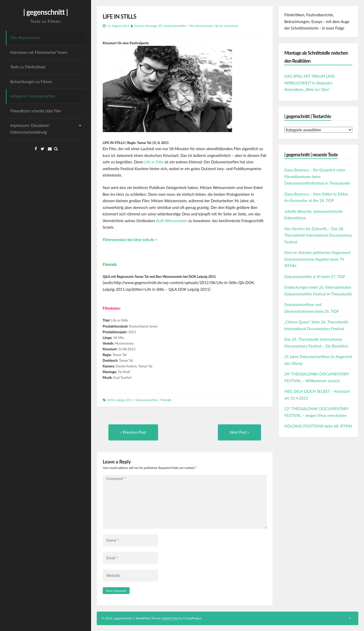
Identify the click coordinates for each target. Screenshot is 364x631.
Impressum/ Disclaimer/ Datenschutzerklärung (30, 129)
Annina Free (170, 618)
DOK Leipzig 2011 (120, 400)
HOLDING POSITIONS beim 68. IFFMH (318, 426)
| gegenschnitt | (46, 12)
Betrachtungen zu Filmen (31, 82)
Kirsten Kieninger (146, 26)
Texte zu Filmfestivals (28, 67)
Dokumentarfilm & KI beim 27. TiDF (315, 277)
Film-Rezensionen (25, 38)
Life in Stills (154, 162)
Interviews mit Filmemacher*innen (39, 52)
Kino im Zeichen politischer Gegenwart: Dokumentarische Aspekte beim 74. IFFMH (318, 259)
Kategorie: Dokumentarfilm (33, 96)
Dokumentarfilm (175, 26)
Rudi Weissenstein (172, 221)
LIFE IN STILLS (120, 16)
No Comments (229, 26)
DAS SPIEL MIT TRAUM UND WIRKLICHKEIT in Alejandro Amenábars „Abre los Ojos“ (310, 83)
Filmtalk (166, 400)
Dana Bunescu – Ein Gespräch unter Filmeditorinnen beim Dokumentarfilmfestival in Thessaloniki (317, 176)
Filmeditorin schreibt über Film (36, 111)
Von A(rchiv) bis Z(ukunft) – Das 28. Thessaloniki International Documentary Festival (318, 235)
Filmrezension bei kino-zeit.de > (130, 240)
